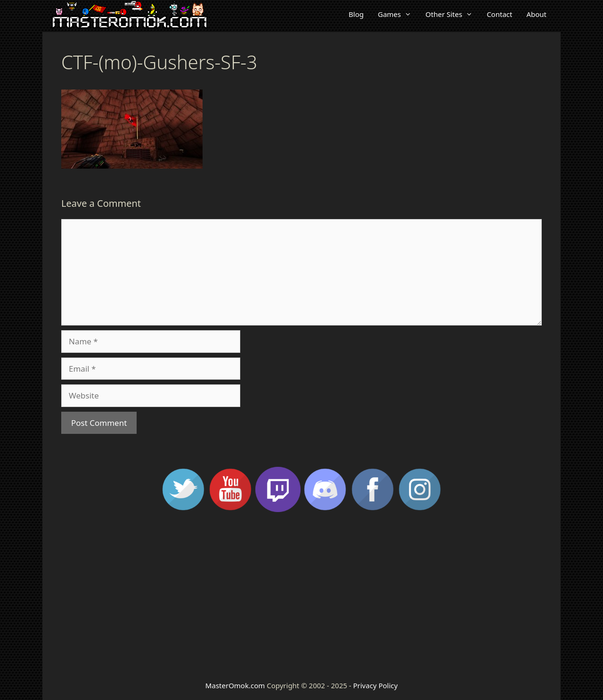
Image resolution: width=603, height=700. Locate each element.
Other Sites (452, 14)
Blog (356, 14)
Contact (499, 14)
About (536, 14)
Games (398, 14)
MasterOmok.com (235, 685)
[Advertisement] (301, 595)
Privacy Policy (375, 685)
